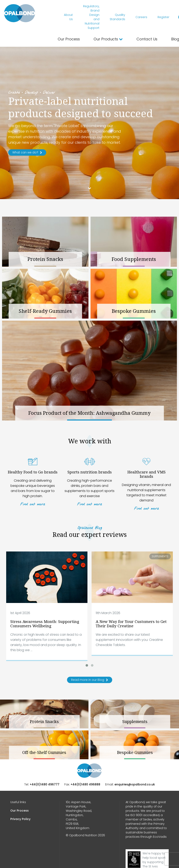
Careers (141, 17)
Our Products (108, 39)
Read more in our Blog (90, 680)
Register (163, 17)
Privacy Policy (20, 819)
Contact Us (147, 39)
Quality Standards (117, 17)
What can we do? (27, 152)
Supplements (160, 556)
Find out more (33, 504)
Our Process (69, 39)
